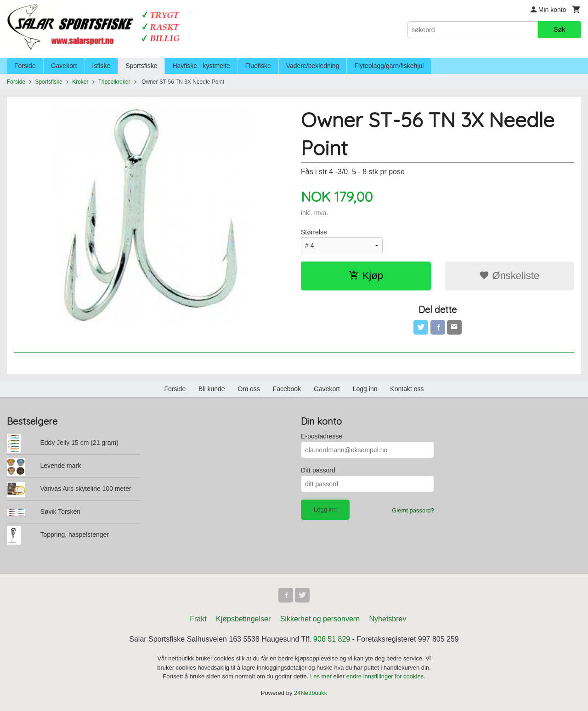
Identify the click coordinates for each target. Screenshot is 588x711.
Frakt (198, 619)
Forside (25, 66)
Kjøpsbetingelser (243, 619)
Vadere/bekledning (313, 66)
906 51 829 (332, 639)
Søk (559, 29)
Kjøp (366, 276)
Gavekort (64, 66)
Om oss (249, 389)
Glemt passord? (413, 510)
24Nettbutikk (311, 693)
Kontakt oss (407, 389)
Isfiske (102, 66)
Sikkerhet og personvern (320, 619)
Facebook (287, 389)
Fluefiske (258, 66)
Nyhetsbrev (388, 619)
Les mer (322, 676)
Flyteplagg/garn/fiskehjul (389, 66)
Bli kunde (212, 389)
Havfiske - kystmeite (201, 66)
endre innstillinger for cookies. (386, 676)
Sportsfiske (141, 66)
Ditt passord (318, 470)
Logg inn (365, 389)
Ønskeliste (509, 276)
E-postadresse (322, 436)
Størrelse (314, 232)
